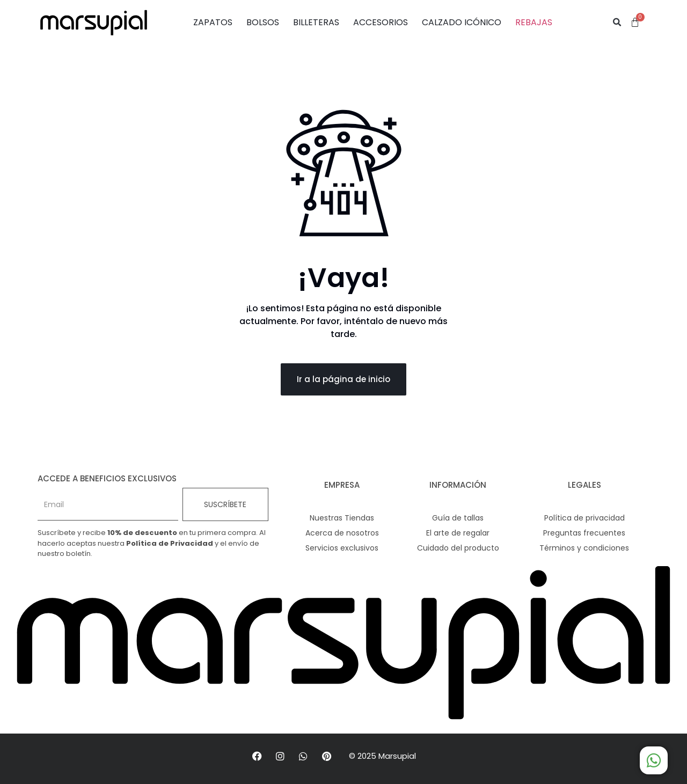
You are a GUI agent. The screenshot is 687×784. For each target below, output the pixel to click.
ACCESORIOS (381, 22)
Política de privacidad (584, 518)
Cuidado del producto (458, 548)
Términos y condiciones (584, 548)
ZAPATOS (213, 22)
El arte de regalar (458, 533)
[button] (617, 23)
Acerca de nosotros (342, 533)
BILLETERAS (316, 22)
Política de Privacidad (170, 543)
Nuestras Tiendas (342, 518)
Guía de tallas (458, 518)
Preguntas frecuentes (584, 533)
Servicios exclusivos (342, 548)
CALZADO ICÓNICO (462, 22)
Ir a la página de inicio (343, 379)
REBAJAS (534, 22)
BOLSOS (263, 22)
